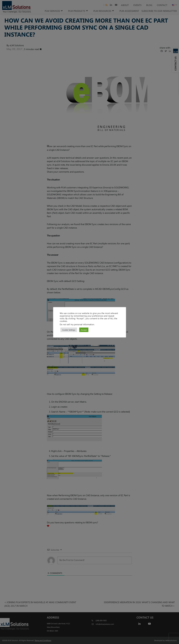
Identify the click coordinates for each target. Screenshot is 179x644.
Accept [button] (84, 330)
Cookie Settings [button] (69, 330)
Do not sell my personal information (77, 324)
